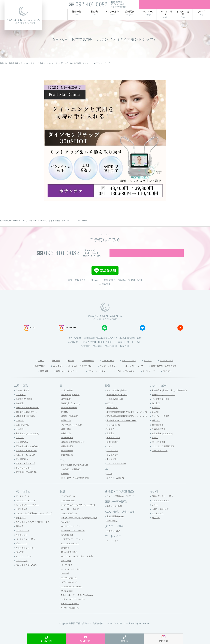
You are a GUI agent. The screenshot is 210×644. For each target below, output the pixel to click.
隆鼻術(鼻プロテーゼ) (71, 409)
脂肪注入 (111, 439)
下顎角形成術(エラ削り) (118, 400)
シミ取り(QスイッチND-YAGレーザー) (79, 510)
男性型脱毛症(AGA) (116, 522)
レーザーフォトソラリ (72, 532)
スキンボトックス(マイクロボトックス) (34, 528)
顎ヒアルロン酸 (114, 430)
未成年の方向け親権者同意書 (173, 371)
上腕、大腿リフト (160, 456)
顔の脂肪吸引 (158, 430)
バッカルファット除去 (117, 469)
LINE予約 (46, 639)
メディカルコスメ (70, 588)
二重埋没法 (21, 400)
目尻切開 (20, 443)
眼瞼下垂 (20, 409)
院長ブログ (28, 371)
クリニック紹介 (131, 365)
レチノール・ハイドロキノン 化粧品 (78, 562)
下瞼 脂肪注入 (22, 465)
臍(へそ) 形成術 (159, 448)
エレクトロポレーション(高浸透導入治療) (81, 523)
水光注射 (20, 558)
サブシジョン (67, 596)
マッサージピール (24, 562)
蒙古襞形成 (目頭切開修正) (28, 439)
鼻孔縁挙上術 (67, 443)
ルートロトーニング (71, 515)
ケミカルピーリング (71, 549)
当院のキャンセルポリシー (62, 377)
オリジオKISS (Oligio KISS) (74, 605)
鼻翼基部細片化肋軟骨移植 (74, 448)
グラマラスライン (24, 473)
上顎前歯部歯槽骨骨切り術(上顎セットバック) (128, 418)
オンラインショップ (139, 371)
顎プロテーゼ (113, 435)
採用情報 (34, 377)
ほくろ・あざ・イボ (161, 506)
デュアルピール (23, 502)
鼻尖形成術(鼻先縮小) (71, 400)
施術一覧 (49, 365)
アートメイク (113, 547)
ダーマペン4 (22, 549)
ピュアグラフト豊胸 (161, 405)
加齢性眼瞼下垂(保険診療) (28, 413)
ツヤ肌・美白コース (71, 609)
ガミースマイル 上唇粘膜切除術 (76, 484)
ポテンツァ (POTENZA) (27, 571)
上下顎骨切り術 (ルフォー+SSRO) (123, 426)
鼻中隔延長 (66, 405)
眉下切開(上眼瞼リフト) (27, 418)
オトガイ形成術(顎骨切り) (119, 396)
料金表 (66, 365)
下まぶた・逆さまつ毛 (26, 469)
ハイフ (110, 452)
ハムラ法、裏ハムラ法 (26, 461)
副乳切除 (156, 426)
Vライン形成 (112, 413)
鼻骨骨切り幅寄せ (70, 413)
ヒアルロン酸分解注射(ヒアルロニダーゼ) (35, 519)
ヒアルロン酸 (22, 515)
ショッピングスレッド (26, 506)
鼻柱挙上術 (66, 439)
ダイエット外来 (114, 537)
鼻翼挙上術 (66, 426)
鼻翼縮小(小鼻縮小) (70, 422)
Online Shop (67, 333)
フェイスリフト (114, 461)
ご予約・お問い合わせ (129, 377)
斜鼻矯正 (65, 418)
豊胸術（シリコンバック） (164, 400)
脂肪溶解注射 (113, 448)
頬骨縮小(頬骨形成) (116, 405)
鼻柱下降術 (66, 435)
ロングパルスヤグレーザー (74, 536)
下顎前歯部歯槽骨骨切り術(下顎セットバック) (128, 422)
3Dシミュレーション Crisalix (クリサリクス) (66, 371)
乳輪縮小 (156, 418)
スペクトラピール (70, 519)
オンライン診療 (174, 365)
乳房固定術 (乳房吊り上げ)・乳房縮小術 (171, 396)
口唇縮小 (65, 479)
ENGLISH (177, 377)
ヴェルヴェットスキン (26, 553)
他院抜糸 (156, 523)
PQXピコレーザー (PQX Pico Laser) (78, 601)
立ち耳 (110, 479)
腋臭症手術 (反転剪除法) (163, 439)
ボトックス (21, 523)
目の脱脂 (20, 426)
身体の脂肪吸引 (159, 435)
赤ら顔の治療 (67, 540)
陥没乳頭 (156, 409)
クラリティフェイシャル (73, 545)
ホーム (33, 365)
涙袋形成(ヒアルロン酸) (27, 478)
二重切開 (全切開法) (25, 405)
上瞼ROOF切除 (23, 430)
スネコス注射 (22, 566)
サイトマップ (156, 377)
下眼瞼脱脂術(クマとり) (27, 456)
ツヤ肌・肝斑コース (71, 614)
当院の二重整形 (23, 396)
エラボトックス (114, 443)
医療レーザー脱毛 (115, 512)
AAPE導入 (66, 528)
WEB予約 (85, 639)
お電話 (124, 639)
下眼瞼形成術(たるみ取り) (28, 452)
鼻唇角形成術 (67, 452)
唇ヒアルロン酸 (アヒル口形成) (76, 471)
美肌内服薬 (66, 566)
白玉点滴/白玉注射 (70, 558)
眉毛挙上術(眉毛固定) (26, 422)
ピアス (155, 510)
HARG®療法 (112, 526)
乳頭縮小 (156, 413)
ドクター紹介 (85, 365)
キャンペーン (107, 365)
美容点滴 (65, 553)
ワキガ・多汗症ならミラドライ (121, 502)
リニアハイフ (113, 456)
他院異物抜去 (67, 456)
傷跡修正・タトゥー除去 (163, 502)
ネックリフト (113, 465)
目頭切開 (20, 435)
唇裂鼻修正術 (67, 461)
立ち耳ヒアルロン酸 (116, 484)
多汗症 (155, 443)
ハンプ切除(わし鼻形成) (72, 430)
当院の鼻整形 (67, 396)
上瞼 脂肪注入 (22, 448)
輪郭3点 (110, 409)
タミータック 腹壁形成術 (164, 452)
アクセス (153, 365)
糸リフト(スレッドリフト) (28, 510)
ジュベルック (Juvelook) (73, 592)
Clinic (29, 333)
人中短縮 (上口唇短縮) (72, 475)
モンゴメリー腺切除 (161, 422)
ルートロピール (69, 506)
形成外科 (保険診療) (161, 515)
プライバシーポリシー (96, 377)
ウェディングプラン (109, 371)
